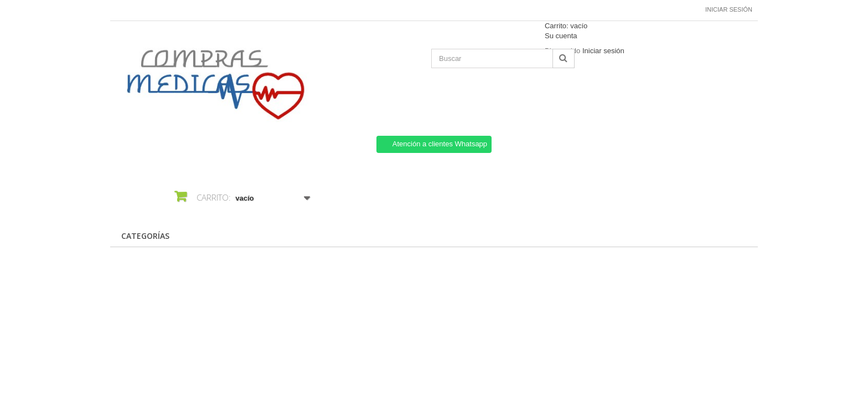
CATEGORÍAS (145, 236)
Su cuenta (561, 36)
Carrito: (566, 26)
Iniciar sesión (729, 9)
